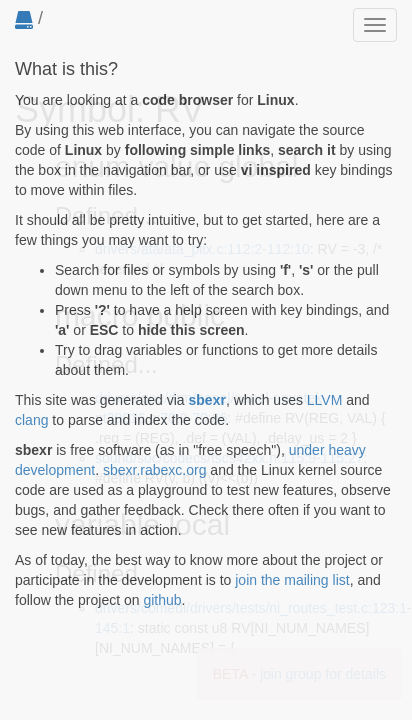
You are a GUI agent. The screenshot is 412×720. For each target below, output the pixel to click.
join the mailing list (292, 580)
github (162, 600)
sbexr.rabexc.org (155, 470)
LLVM (325, 400)
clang (31, 420)
